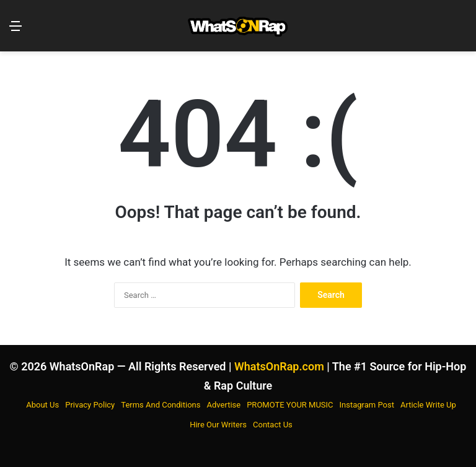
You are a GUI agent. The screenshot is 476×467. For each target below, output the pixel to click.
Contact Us (273, 425)
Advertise (224, 405)
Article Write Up (428, 405)
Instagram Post (367, 405)
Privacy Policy (90, 405)
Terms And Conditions (161, 405)
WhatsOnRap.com (279, 366)
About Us (42, 405)
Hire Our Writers (218, 425)
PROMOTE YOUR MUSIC (290, 405)
